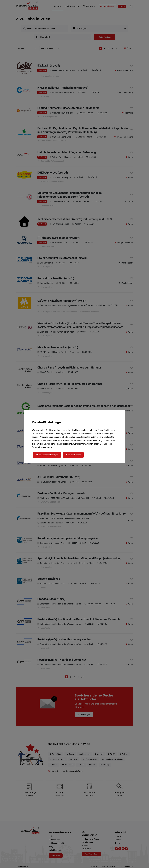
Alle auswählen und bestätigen (47, 455)
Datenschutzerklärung (42, 447)
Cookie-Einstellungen (73, 455)
